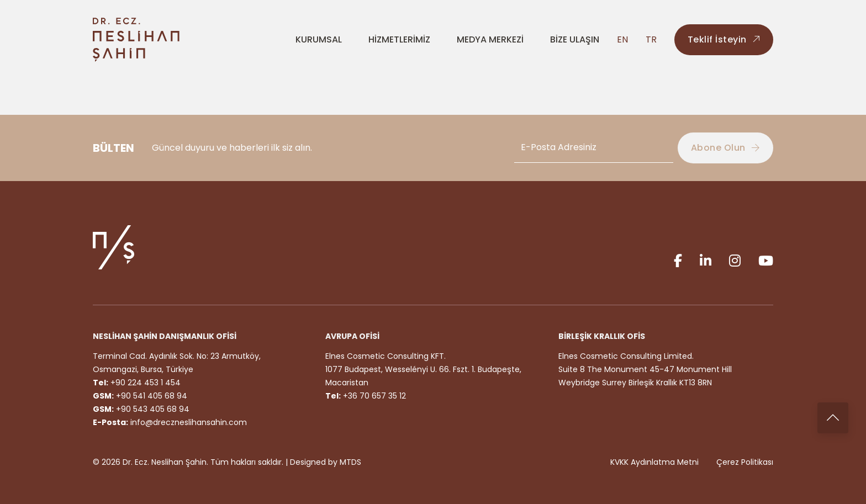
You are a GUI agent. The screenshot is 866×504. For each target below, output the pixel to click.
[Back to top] (833, 418)
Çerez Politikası (745, 462)
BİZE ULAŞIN (575, 39)
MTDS (350, 462)
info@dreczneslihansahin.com (189, 422)
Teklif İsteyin (724, 39)
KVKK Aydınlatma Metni (654, 462)
